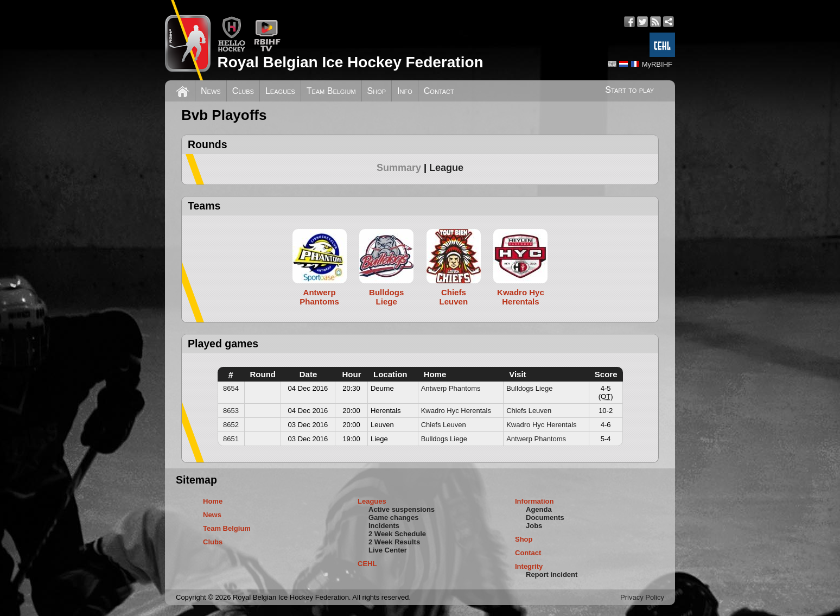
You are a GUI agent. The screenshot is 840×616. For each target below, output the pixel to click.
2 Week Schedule (397, 534)
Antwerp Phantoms (451, 388)
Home (213, 501)
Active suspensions (402, 509)
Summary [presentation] (399, 168)
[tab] (403, 168)
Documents (545, 517)
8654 (231, 388)
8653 (231, 411)
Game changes (394, 517)
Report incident (552, 574)
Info (405, 91)
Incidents (384, 526)
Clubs (243, 91)
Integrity (529, 566)
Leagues (280, 91)
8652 (231, 425)
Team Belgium (331, 91)
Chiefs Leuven (529, 411)
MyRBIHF (657, 64)
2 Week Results (394, 542)
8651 (231, 439)
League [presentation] (446, 168)
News (211, 91)
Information (534, 501)
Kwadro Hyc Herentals (456, 411)
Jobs (534, 526)
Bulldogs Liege (529, 388)
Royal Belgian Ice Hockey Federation (350, 62)
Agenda (539, 509)
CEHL (367, 564)
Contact (439, 91)
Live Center (388, 550)
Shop (377, 91)
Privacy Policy (642, 597)
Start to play (629, 90)
